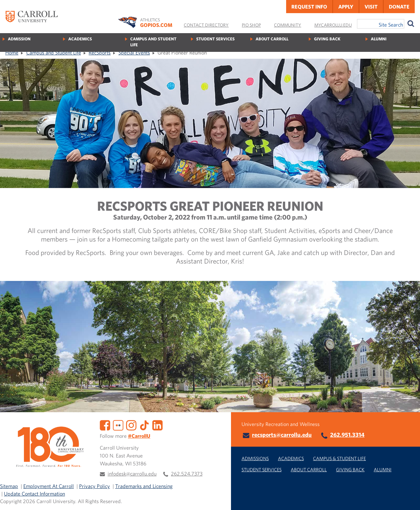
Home (12, 53)
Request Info (309, 7)
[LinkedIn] (157, 425)
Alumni (379, 39)
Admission (19, 39)
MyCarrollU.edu (333, 25)
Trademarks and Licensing (144, 486)
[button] (408, 498)
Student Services (215, 39)
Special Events (134, 53)
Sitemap (9, 486)
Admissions (255, 458)
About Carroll (272, 39)
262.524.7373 (187, 474)
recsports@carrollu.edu (282, 435)
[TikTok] (144, 425)
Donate (399, 7)
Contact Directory (206, 25)
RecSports (100, 53)
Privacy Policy (94, 486)
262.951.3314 (347, 435)
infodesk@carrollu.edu (132, 474)
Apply (346, 7)
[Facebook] (105, 425)
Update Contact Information (34, 494)
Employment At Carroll (49, 486)
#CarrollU (139, 436)
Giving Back (327, 39)
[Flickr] (118, 425)
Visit (371, 7)
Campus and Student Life (153, 42)
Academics (80, 39)
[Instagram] (131, 425)
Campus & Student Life (339, 458)
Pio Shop (251, 25)
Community (288, 25)
